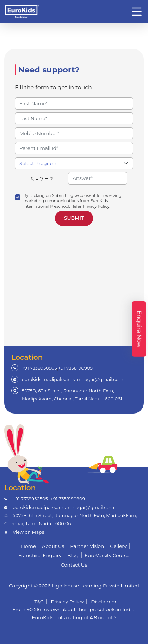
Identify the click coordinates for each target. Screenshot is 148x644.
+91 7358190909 (75, 368)
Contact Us (74, 565)
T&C (39, 602)
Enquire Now (139, 329)
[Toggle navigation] (137, 12)
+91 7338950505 (39, 368)
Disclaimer (104, 602)
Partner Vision (87, 546)
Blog (73, 555)
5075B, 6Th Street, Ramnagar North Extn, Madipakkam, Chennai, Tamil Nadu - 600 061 (72, 395)
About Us (53, 546)
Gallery (118, 546)
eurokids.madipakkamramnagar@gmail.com (73, 379)
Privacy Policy (67, 602)
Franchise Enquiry (40, 555)
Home (29, 546)
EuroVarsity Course (107, 555)
